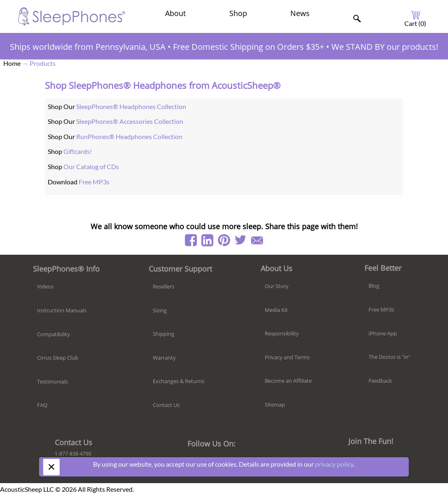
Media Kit (276, 310)
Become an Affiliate (288, 381)
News (300, 13)
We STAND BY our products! (385, 47)
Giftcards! (78, 151)
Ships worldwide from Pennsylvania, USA (88, 47)
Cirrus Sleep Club (58, 358)
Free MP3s (94, 182)
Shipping (163, 334)
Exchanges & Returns (178, 381)
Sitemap (275, 405)
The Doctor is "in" (390, 357)
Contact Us (166, 405)
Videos (45, 286)
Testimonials (52, 381)
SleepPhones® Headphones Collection (131, 106)
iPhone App (383, 333)
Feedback (380, 381)
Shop (238, 13)
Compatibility (54, 334)
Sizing (160, 310)
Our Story (277, 286)
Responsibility (282, 333)
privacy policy (334, 464)
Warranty (164, 358)
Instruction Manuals (62, 310)
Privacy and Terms (287, 357)
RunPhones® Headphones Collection (129, 136)
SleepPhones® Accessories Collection (130, 121)
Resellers (163, 286)
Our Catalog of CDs (91, 166)
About (175, 13)
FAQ (42, 405)
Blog (374, 286)
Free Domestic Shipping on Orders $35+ (248, 47)
